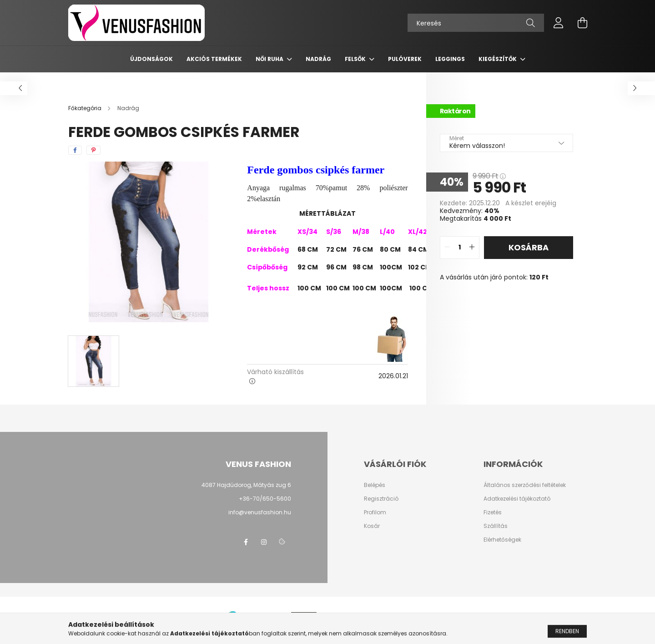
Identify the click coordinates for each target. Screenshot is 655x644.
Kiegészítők (498, 59)
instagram (264, 542)
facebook (246, 542)
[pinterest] (93, 150)
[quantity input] (460, 248)
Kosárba (529, 247)
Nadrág (318, 59)
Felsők (356, 59)
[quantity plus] (472, 248)
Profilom (375, 512)
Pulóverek (405, 59)
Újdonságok (151, 59)
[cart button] (582, 23)
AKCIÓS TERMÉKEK (214, 59)
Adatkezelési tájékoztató (517, 499)
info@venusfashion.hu (260, 512)
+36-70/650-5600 (265, 499)
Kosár (372, 526)
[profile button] (559, 23)
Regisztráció (381, 499)
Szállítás (496, 526)
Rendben (567, 635)
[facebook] (75, 150)
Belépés (375, 485)
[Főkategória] (86, 108)
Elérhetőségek (502, 540)
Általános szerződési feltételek (525, 485)
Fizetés (493, 512)
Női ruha (270, 59)
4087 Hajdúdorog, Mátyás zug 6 (246, 485)
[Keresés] (476, 23)
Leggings (450, 59)
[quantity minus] (447, 248)
